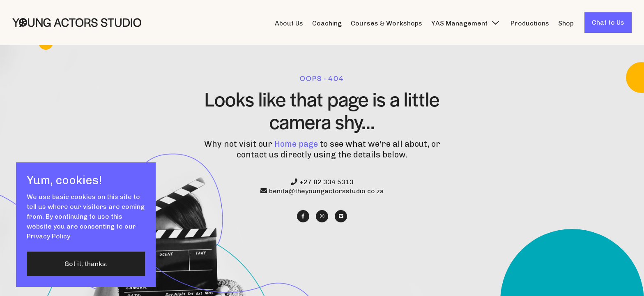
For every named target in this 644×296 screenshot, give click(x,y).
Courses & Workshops (386, 23)
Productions (530, 23)
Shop (566, 23)
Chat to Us (608, 22)
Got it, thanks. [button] (86, 264)
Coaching (327, 23)
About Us (289, 23)
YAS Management (459, 23)
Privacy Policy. (49, 236)
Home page (296, 144)
